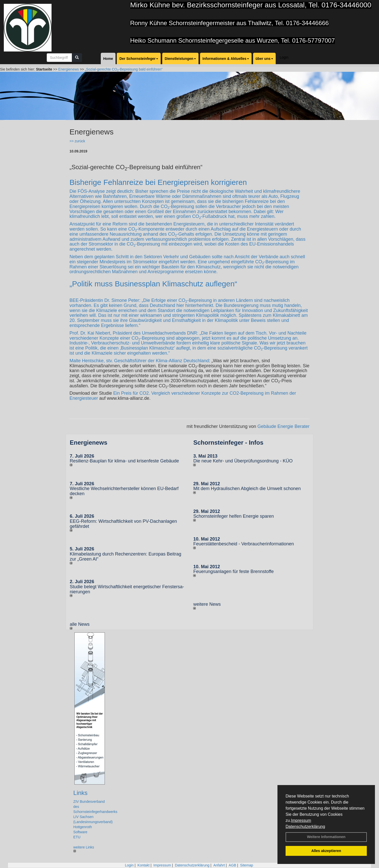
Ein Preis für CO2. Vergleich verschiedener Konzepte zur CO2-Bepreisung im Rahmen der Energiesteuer (183, 396)
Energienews (89, 442)
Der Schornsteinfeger (139, 59)
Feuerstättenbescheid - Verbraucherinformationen (243, 544)
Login (284, 57)
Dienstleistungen (180, 59)
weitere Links (84, 849)
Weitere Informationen (326, 837)
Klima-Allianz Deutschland (182, 361)
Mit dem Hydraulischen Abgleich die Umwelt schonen (247, 489)
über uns (264, 59)
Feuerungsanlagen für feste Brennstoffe (233, 571)
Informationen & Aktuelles (226, 59)
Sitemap (247, 865)
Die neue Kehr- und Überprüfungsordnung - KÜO (243, 461)
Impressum (301, 820)
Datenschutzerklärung (305, 827)
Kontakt (144, 865)
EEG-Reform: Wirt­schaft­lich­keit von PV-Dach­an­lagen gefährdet (123, 524)
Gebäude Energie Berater (283, 426)
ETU (77, 837)
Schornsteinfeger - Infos (228, 442)
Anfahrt (219, 865)
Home (108, 59)
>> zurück (77, 141)
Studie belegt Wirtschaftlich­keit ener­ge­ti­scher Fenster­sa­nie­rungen (127, 589)
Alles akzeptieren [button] (326, 851)
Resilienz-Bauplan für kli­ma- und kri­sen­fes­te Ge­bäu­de (124, 461)
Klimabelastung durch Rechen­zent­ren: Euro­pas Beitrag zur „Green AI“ (126, 557)
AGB (233, 865)
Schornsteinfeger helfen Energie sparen (233, 516)
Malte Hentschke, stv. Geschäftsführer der (113, 361)
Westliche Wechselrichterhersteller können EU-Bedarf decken (124, 491)
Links (80, 793)
